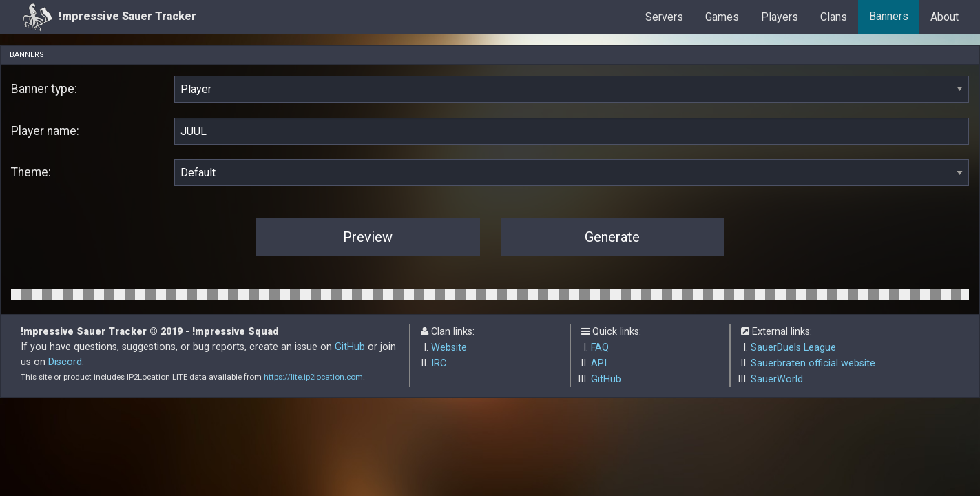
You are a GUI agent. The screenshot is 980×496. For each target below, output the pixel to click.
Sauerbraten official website (813, 363)
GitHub (350, 347)
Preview (368, 237)
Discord (65, 362)
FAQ (600, 348)
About (945, 17)
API (599, 363)
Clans (834, 17)
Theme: (31, 172)
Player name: (45, 131)
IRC (439, 363)
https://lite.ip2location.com (313, 377)
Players (780, 17)
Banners (889, 16)
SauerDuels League (793, 348)
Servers (664, 17)
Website (449, 348)
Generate (612, 237)
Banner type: (44, 89)
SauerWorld (777, 379)
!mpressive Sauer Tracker (109, 17)
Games (722, 17)
